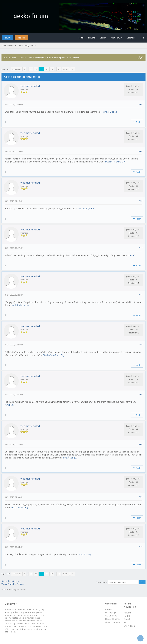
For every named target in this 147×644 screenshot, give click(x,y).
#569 (141, 497)
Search (103, 38)
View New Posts (9, 46)
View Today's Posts (27, 46)
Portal (81, 38)
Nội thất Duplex (109, 112)
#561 (141, 104)
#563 (141, 201)
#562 (141, 151)
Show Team (130, 626)
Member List (117, 38)
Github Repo (111, 616)
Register (21, 38)
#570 (141, 547)
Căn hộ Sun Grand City (54, 355)
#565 (141, 295)
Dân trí (131, 255)
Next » (66, 69)
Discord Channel (113, 619)
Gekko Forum (10, 58)
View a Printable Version (13, 584)
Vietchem (9, 405)
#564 (141, 248)
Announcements (36, 58)
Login (8, 38)
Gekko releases (113, 622)
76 (59, 69)
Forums (92, 38)
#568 (141, 444)
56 (36, 69)
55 (31, 69)
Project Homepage (111, 611)
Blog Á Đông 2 (69, 458)
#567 (141, 394)
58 (47, 69)
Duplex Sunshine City (115, 162)
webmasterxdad (30, 86)
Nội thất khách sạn (20, 305)
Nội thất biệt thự (86, 209)
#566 (141, 344)
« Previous (16, 69)
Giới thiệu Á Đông (19, 508)
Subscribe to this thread (12, 581)
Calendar (131, 38)
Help (142, 38)
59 (52, 69)
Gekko (23, 58)
